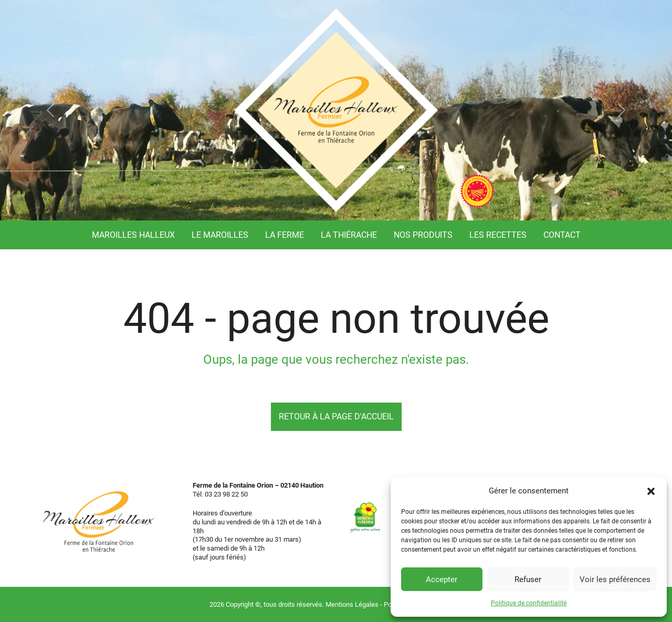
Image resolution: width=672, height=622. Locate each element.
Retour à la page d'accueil (336, 417)
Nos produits (423, 235)
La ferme (285, 235)
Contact (562, 235)
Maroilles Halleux (133, 235)
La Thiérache (349, 235)
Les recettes (498, 235)
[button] (651, 491)
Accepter (442, 579)
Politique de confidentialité (529, 603)
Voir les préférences (615, 579)
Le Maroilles (220, 235)
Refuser (528, 579)
